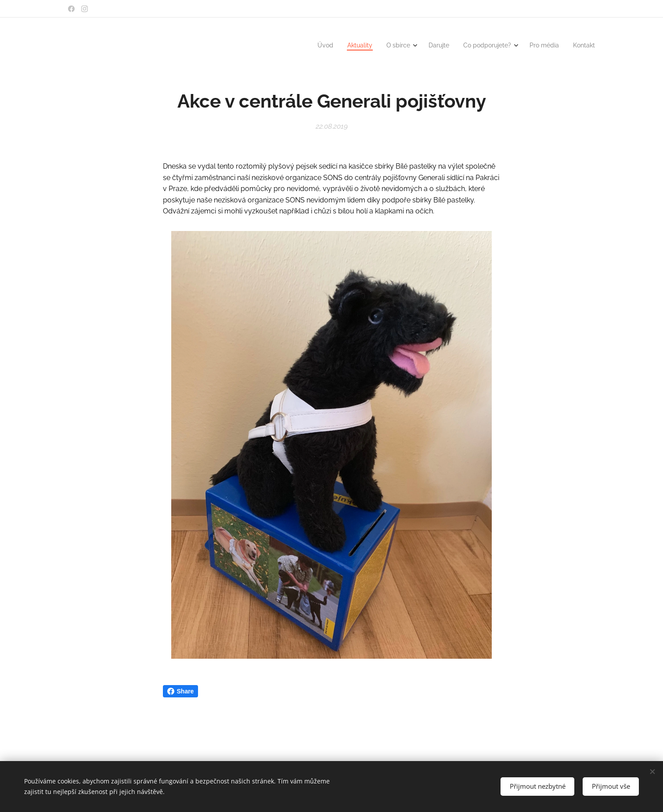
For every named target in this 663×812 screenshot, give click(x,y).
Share (181, 691)
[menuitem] (504, 46)
